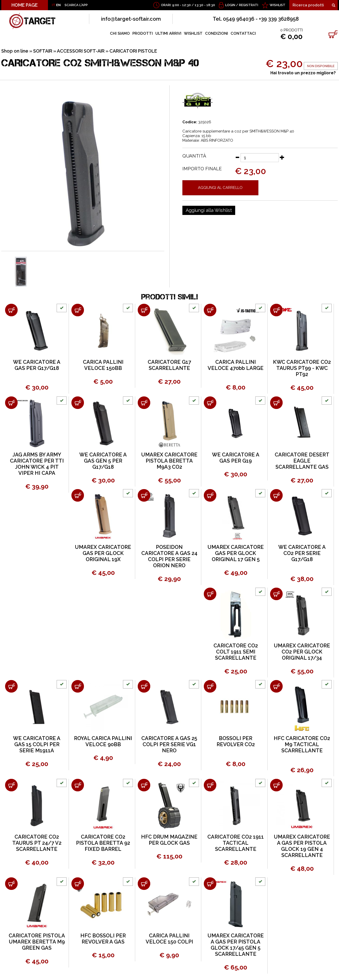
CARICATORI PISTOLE (133, 51)
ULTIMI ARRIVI (168, 33)
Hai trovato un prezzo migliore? (303, 73)
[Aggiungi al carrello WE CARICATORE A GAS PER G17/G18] (11, 310)
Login (230, 5)
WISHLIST (278, 5)
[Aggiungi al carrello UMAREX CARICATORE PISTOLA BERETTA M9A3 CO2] (144, 403)
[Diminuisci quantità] (237, 157)
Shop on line (15, 51)
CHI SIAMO (120, 33)
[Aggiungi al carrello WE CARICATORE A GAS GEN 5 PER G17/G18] (78, 403)
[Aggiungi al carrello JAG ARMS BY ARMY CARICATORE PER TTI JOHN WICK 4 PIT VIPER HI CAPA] (11, 403)
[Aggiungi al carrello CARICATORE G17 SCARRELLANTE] (144, 310)
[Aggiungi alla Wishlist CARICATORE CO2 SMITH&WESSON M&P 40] (209, 210)
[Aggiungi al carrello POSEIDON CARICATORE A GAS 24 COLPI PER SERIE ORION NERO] (144, 495)
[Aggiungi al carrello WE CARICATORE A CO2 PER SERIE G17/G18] (276, 495)
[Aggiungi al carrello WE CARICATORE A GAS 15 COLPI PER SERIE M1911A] (11, 686)
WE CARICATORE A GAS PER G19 (236, 458)
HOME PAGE (25, 5)
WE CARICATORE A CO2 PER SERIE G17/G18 (302, 553)
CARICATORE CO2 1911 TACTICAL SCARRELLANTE (236, 843)
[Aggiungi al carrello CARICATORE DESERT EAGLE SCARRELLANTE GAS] (276, 403)
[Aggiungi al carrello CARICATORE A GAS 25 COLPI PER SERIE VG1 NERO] (144, 686)
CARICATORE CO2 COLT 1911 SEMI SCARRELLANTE (236, 652)
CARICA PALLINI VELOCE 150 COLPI (169, 939)
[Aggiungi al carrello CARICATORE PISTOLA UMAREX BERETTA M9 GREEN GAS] (11, 884)
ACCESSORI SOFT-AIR (81, 51)
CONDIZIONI (217, 33)
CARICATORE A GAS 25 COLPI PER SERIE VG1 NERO (169, 744)
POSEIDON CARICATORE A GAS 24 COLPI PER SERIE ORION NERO (169, 556)
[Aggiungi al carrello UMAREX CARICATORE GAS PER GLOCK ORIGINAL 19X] (78, 495)
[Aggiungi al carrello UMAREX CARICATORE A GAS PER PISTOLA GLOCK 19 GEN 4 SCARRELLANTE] (276, 785)
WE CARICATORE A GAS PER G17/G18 (37, 365)
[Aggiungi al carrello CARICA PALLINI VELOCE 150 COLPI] (144, 884)
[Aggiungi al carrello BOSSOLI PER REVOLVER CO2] (210, 686)
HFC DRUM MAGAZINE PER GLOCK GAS (169, 840)
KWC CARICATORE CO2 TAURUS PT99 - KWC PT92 (302, 368)
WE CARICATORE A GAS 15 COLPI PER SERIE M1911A (37, 744)
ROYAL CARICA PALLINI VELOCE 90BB (103, 741)
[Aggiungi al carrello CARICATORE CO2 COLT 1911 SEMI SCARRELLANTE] (210, 594)
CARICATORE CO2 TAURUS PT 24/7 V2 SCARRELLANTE (37, 843)
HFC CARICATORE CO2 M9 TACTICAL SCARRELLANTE (302, 744)
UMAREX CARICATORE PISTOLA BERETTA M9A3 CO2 (169, 461)
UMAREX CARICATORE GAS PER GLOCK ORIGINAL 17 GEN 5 (236, 553)
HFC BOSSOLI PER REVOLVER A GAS (103, 939)
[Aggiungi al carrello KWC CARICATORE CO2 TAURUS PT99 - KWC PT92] (276, 310)
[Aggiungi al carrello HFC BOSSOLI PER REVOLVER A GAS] (78, 884)
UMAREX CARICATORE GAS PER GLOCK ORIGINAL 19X (103, 553)
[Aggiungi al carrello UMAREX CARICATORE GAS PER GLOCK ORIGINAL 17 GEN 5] (210, 495)
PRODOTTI (143, 33)
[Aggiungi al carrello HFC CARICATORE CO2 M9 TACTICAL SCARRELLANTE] (276, 686)
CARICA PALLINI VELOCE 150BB (103, 365)
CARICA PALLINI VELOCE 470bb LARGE (236, 365)
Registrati (249, 5)
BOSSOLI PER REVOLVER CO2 (236, 741)
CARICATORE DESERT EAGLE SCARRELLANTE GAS (302, 461)
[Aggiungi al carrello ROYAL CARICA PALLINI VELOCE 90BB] (78, 686)
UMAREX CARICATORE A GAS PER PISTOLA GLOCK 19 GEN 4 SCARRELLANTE (302, 846)
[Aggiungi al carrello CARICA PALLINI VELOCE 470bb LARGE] (210, 310)
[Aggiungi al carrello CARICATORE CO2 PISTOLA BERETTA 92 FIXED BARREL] (78, 785)
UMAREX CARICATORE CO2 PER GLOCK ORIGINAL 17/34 (302, 652)
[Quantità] (260, 158)
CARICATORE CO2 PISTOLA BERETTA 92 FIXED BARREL (103, 843)
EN (58, 5)
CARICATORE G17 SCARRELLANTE (169, 365)
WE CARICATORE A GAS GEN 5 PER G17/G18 (103, 461)
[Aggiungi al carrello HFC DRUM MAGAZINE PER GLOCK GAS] (144, 785)
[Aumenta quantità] (282, 157)
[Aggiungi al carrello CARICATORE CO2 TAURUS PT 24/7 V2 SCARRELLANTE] (11, 785)
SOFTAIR (43, 51)
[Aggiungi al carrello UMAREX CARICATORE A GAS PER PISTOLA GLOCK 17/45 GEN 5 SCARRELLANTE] (210, 884)
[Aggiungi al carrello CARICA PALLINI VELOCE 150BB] (78, 310)
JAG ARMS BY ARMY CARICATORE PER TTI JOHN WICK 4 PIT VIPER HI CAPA (37, 464)
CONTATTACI (243, 33)
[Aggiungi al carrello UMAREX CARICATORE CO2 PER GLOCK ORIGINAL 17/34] (276, 594)
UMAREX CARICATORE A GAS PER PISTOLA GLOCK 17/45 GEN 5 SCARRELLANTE (236, 945)
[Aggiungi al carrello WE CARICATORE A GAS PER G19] (210, 403)
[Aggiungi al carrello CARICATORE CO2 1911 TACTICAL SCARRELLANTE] (210, 785)
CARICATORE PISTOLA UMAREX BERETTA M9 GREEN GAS (37, 942)
